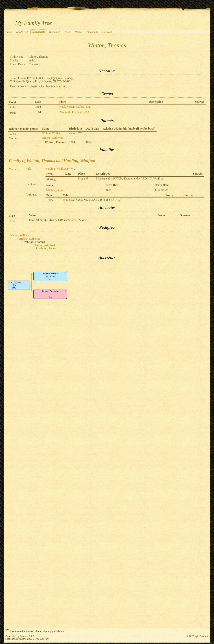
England (83, 178)
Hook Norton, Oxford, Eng (75, 107)
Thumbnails (92, 32)
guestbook (58, 631)
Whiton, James (55, 190)
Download (107, 32)
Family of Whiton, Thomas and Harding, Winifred (52, 161)
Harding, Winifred (56, 169)
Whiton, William (52, 133)
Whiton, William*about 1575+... (50, 276)
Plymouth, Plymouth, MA (74, 112)
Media (78, 32)
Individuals (39, 32)
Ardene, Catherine (53, 138)
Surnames (55, 32)
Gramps (24, 636)
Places (67, 32)
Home (9, 32)
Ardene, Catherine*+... (50, 294)
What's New (22, 32)
